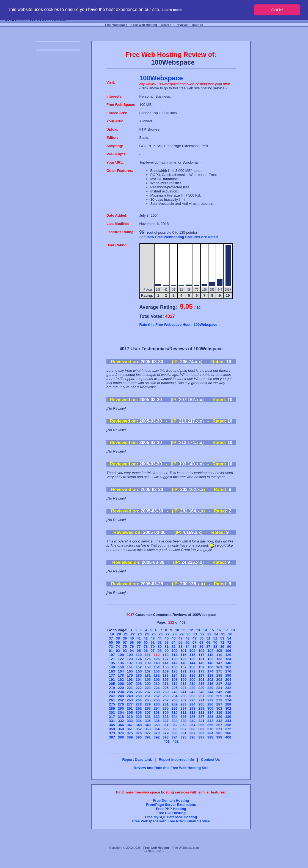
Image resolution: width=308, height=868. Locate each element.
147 (219, 663)
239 (166, 692)
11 (184, 630)
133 (219, 659)
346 (121, 725)
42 (146, 638)
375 (130, 733)
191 (112, 680)
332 (121, 721)
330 (228, 717)
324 (175, 717)
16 (219, 630)
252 (157, 696)
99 (166, 651)
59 (139, 642)
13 (198, 630)
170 (175, 671)
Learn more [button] (172, 10)
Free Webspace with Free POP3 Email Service (171, 821)
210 (157, 684)
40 (132, 638)
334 (139, 721)
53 (222, 638)
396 (193, 737)
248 (121, 696)
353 (183, 725)
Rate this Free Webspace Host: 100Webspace (178, 325)
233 (112, 692)
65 (180, 642)
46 (174, 638)
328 (210, 717)
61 (153, 642)
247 (112, 696)
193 (130, 680)
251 (148, 696)
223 (148, 688)
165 (130, 671)
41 (139, 638)
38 (118, 638)
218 (228, 684)
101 (183, 651)
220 (121, 688)
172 (193, 671)
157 (183, 667)
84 (187, 647)
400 (228, 737)
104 (210, 651)
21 (126, 634)
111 (148, 655)
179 (130, 675)
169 (166, 671)
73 (111, 647)
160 (210, 667)
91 (111, 651)
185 (183, 675)
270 (193, 700)
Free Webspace (116, 25)
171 (183, 671)
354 (193, 725)
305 (130, 713)
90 (229, 647)
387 (112, 737)
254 (175, 696)
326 (193, 717)
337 (166, 721)
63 (166, 642)
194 (139, 680)
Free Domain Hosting (171, 801)
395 (183, 737)
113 (166, 655)
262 (121, 700)
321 (148, 717)
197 (166, 680)
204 (228, 680)
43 (153, 638)
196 (157, 680)
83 (180, 647)
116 (193, 655)
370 (210, 729)
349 (148, 725)
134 (228, 659)
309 (166, 713)
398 (210, 737)
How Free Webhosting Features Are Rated (182, 237)
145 (201, 663)
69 (208, 642)
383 (201, 733)
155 (166, 667)
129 (183, 659)
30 (188, 634)
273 (219, 700)
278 (139, 704)
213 (183, 684)
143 (183, 663)
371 (219, 729)
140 (157, 663)
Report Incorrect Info (176, 760)
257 (201, 696)
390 (139, 737)
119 (219, 655)
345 (112, 725)
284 (193, 704)
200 (193, 680)
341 (201, 721)
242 (193, 692)
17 (226, 630)
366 (175, 729)
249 (130, 696)
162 (228, 667)
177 (112, 675)
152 (139, 667)
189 (219, 675)
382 (193, 733)
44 (159, 638)
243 (201, 692)
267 (166, 700)
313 (201, 713)
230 (210, 688)
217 (219, 684)
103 (201, 651)
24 (147, 634)
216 (210, 684)
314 (210, 713)
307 (148, 713)
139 (148, 663)
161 (219, 667)
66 (187, 642)
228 (193, 688)
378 (157, 733)
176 (228, 671)
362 (139, 729)
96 (146, 651)
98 (159, 651)
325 (183, 717)
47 (180, 638)
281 (166, 704)
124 (139, 659)
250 (139, 696)
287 (219, 704)
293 (148, 708)
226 (175, 688)
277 (130, 704)
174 (210, 671)
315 (219, 713)
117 (201, 655)
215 (201, 684)
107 (112, 655)
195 (148, 680)
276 (121, 704)
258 (210, 696)
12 (191, 630)
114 (175, 655)
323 (166, 717)
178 (121, 675)
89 (222, 647)
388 (121, 737)
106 (228, 651)
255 (183, 696)
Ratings (197, 25)
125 (148, 659)
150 (121, 667)
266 (157, 700)
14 (205, 630)
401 (167, 741)
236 (139, 692)
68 (201, 642)
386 (228, 733)
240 (175, 692)
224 (157, 688)
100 (175, 651)
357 (219, 725)
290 (121, 708)
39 (125, 638)
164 (121, 671)
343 (219, 721)
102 (193, 651)
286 (210, 704)
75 (125, 647)
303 (112, 713)
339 (183, 721)
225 (166, 688)
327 (201, 717)
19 (112, 634)
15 (212, 630)
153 (148, 667)
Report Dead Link (137, 760)
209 (148, 684)
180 (139, 675)
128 (175, 659)
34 (216, 634)
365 (166, 729)
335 (148, 721)
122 (121, 659)
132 (210, 659)
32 (202, 634)
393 (166, 737)
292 (139, 708)
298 (193, 708)
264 (139, 700)
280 (157, 704)
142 (175, 663)
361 (130, 729)
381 (183, 733)
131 (201, 659)
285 (201, 704)
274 (228, 700)
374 (121, 733)
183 (166, 675)
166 (139, 671)
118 (210, 655)
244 (210, 692)
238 (157, 692)
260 (228, 696)
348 (139, 725)
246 (228, 692)
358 (228, 725)
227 (183, 688)
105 (219, 651)
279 (148, 704)
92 (118, 651)
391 (148, 737)
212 (175, 684)
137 (130, 663)
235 (130, 692)
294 (157, 708)
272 (210, 700)
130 (193, 659)
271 (201, 700)
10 (177, 630)
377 (148, 733)
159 (201, 667)
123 (130, 659)
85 (194, 647)
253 (166, 696)
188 (210, 675)
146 (210, 663)
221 (130, 688)
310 (175, 713)
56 (118, 642)
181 (148, 675)
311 (183, 713)
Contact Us (211, 760)
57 (125, 642)
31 (195, 634)
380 (175, 733)
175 (219, 671)
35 (223, 634)
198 (175, 680)
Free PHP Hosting (171, 809)
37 (111, 638)
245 (219, 692)
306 (139, 713)
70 (215, 642)
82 (174, 647)
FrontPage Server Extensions (171, 805)
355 (201, 725)
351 (166, 725)
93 (125, 651)
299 (201, 708)
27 (167, 634)
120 (228, 655)
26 (161, 634)
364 (157, 729)
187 (201, 675)
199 (183, 680)
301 (219, 708)
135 (112, 663)
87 (208, 647)
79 (153, 647)
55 (111, 642)
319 (130, 717)
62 (159, 642)
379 (166, 733)
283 (183, 704)
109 (130, 655)
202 (210, 680)
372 (228, 729)
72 (229, 642)
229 (201, 688)
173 (201, 671)
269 (183, 700)
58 (132, 642)
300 (210, 708)
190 (228, 675)
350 (157, 725)
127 (166, 659)
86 (201, 647)
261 (112, 700)
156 (175, 667)
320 (139, 717)
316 (228, 713)
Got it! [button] (277, 10)
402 (175, 741)
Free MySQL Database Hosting (171, 817)
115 (183, 655)
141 (166, 663)
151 (130, 667)
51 (208, 638)
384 (210, 733)
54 (229, 638)
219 (112, 688)
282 (175, 704)
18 (233, 630)
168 (157, 671)
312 (193, 713)
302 (228, 708)
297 (183, 708)
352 (175, 725)
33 (209, 634)
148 (228, 663)
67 (194, 642)
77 (139, 647)
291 (130, 708)
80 (159, 647)
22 (133, 634)
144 (193, 663)
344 (228, 721)
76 (132, 647)
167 (148, 671)
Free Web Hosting (144, 25)
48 (187, 638)
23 (140, 634)
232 (228, 688)
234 (121, 692)
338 (175, 721)
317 (112, 717)
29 (182, 634)
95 (139, 651)
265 (148, 700)
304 (121, 713)
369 (201, 729)
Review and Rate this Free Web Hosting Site (171, 768)
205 (112, 684)
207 (130, 684)
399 (219, 737)
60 (146, 642)
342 (210, 721)
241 (183, 692)
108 (121, 655)
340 (193, 721)
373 (112, 733)
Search (166, 25)
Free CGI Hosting (171, 813)
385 (219, 733)
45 (166, 638)
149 (112, 667)
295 (166, 708)
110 (139, 655)
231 (219, 688)
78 (146, 647)
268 (175, 700)
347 (130, 725)
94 (132, 651)
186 (193, 675)
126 (157, 659)
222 (139, 688)
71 (222, 642)
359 (112, 729)
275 (112, 704)
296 (175, 708)
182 (157, 675)
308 (157, 713)
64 (174, 642)
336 (157, 721)
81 (166, 647)
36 (230, 634)
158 (193, 667)
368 (193, 729)
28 (174, 634)
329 (219, 717)
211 (166, 684)
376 (139, 733)
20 (119, 634)
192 (121, 680)
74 (118, 647)
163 (112, 671)
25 (153, 634)
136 (121, 663)
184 (175, 675)
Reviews (182, 25)
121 (112, 659)
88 (215, 647)
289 (112, 708)
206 (121, 684)
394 (175, 737)
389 (130, 737)
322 (157, 717)
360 (121, 729)
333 (130, 721)
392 (157, 737)
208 (139, 684)
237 (148, 692)
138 (139, 663)
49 (194, 638)
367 (183, 729)
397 (201, 737)
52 (215, 638)
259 (219, 696)
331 (112, 721)
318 (121, 717)
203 (219, 680)
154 (157, 667)
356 (210, 725)
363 (148, 729)
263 (130, 700)
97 (153, 651)
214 (193, 684)
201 (201, 680)
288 (228, 704)
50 (201, 638)
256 (193, 696)
